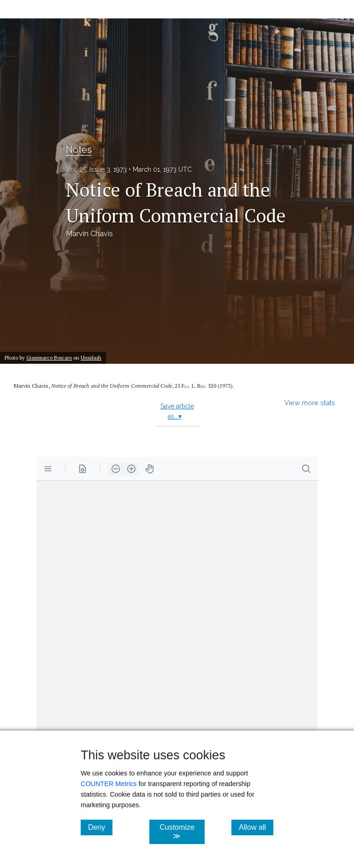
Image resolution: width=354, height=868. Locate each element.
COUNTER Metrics (109, 784)
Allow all (256, 827)
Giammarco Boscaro (49, 358)
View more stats (310, 403)
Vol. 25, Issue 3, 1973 (96, 169)
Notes (79, 150)
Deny (100, 827)
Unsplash (91, 358)
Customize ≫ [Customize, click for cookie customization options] (182, 832)
